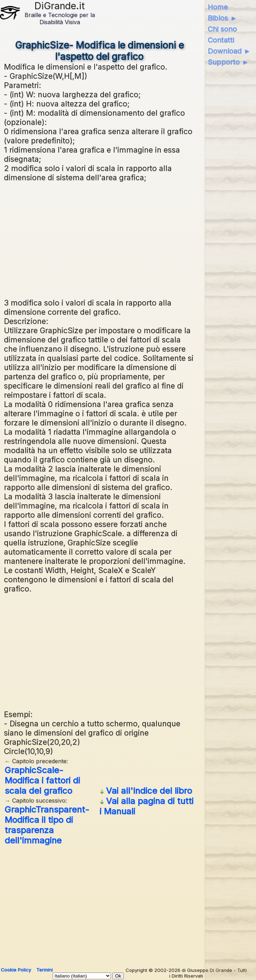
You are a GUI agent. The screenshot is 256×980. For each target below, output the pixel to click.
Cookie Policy (16, 970)
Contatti (221, 40)
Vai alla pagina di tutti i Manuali (146, 806)
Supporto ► (228, 62)
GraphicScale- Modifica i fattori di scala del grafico (42, 780)
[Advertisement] (128, 239)
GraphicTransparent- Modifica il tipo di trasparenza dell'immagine (47, 825)
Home (218, 7)
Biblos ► (222, 18)
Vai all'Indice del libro (149, 791)
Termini (44, 970)
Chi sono (222, 29)
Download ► (229, 51)
